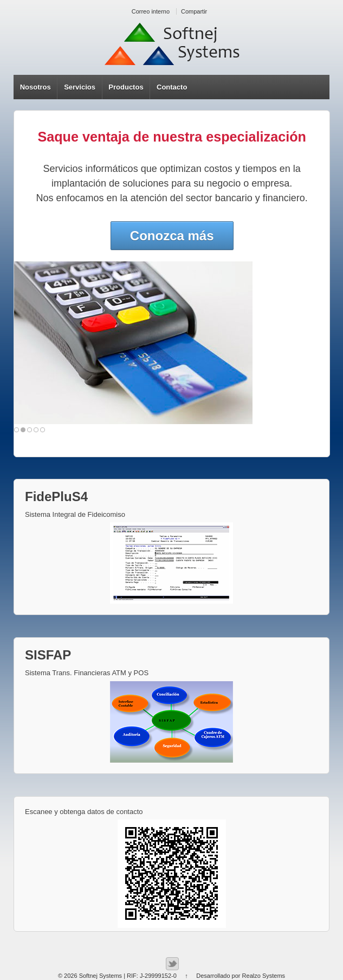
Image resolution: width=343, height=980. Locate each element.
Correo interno (151, 11)
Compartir (194, 11)
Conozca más (172, 236)
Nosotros (35, 87)
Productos (126, 87)
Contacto (172, 87)
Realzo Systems (264, 976)
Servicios (80, 87)
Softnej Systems (101, 976)
